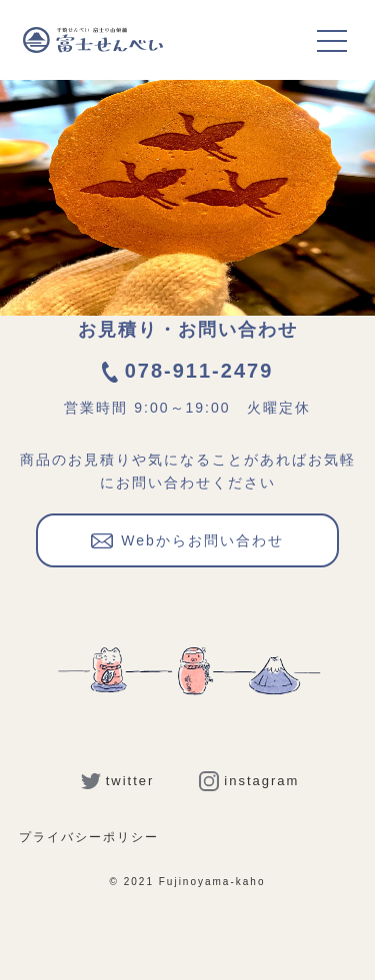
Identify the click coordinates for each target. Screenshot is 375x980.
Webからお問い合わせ (187, 539)
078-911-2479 (188, 371)
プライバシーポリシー (89, 837)
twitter (118, 781)
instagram (249, 781)
